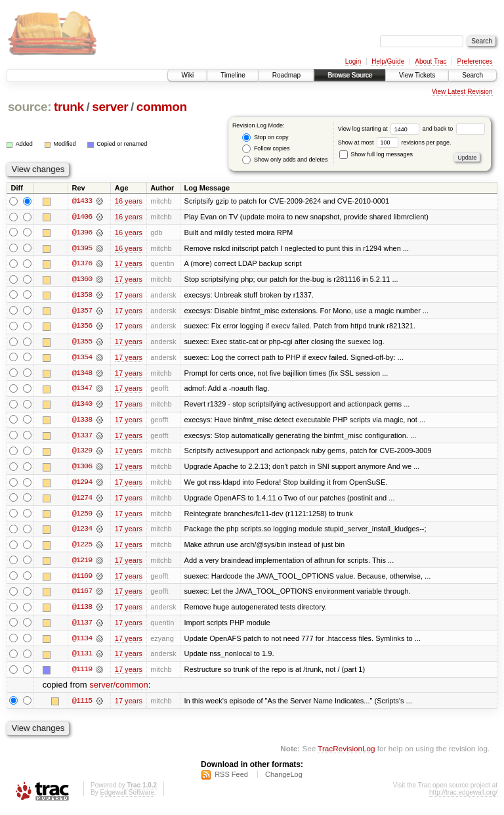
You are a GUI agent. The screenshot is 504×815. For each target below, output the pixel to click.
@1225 (82, 548)
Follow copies (266, 149)
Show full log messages (376, 154)
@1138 (82, 611)
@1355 (82, 343)
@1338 (82, 422)
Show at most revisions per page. (395, 143)
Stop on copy (265, 138)
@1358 (82, 296)
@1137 (82, 627)
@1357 (82, 311)
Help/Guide (388, 61)
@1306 (82, 469)
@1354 (82, 359)
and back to (454, 129)
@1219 (82, 563)
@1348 (82, 374)
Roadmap (286, 75)
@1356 (82, 327)
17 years (129, 264)
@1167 (82, 595)
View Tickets (417, 75)
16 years (129, 201)
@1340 (82, 406)
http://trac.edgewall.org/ (463, 798)
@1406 (82, 217)
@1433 (82, 201)
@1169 (82, 579)
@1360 (82, 280)
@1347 (82, 390)
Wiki (187, 75)
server (110, 107)
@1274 (82, 500)
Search (472, 75)
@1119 (82, 674)
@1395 (82, 248)
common (162, 107)
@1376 (82, 264)
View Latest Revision (462, 92)
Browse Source (350, 75)
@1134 (82, 642)
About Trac (430, 61)
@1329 (82, 453)
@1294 (82, 485)
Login (353, 61)
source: (30, 107)
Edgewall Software (127, 798)
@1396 (82, 232)
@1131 (82, 658)
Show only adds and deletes (285, 160)
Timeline (233, 75)
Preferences (475, 61)
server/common (119, 690)
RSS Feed (231, 780)
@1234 (82, 532)
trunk (69, 107)
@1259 (82, 516)
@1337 (82, 437)
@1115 (82, 705)
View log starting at (380, 129)
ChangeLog (284, 780)
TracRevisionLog (346, 753)
